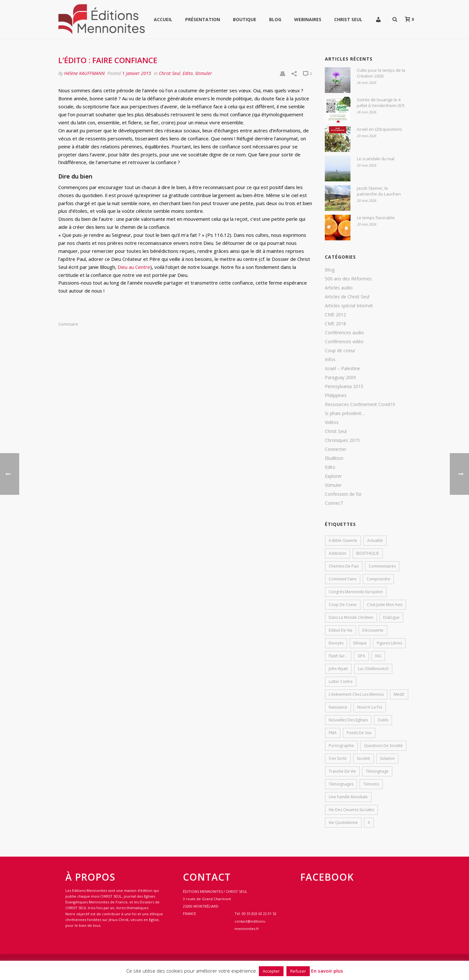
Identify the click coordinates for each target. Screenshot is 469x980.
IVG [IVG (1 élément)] (378, 656)
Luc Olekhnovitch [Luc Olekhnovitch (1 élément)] (373, 669)
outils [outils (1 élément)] (383, 720)
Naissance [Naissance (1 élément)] (338, 707)
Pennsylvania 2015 (344, 386)
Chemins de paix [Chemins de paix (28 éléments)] (344, 566)
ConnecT (334, 503)
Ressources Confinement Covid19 (360, 404)
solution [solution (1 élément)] (387, 758)
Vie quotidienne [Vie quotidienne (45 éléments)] (343, 822)
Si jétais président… (345, 413)
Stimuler (204, 73)
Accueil (163, 19)
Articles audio (339, 288)
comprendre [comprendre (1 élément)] (378, 579)
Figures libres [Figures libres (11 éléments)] (389, 643)
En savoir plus (327, 971)
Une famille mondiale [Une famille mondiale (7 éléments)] (348, 797)
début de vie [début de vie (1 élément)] (341, 630)
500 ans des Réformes (348, 279)
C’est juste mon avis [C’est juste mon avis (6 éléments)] (385, 605)
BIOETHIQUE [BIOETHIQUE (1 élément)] (368, 553)
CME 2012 (335, 315)
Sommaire (68, 324)
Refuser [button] (298, 971)
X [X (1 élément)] (369, 822)
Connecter (336, 449)
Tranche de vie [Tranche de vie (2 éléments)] (342, 771)
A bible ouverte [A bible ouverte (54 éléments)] (343, 540)
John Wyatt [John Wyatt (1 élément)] (338, 669)
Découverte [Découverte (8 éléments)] (373, 630)
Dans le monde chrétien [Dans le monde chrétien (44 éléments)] (351, 617)
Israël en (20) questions (379, 129)
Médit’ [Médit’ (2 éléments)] (399, 694)
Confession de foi (343, 494)
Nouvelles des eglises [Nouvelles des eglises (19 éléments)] (348, 720)
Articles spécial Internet (349, 306)
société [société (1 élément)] (363, 758)
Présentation (203, 19)
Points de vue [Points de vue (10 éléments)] (359, 733)
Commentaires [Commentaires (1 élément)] (382, 566)
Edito (188, 73)
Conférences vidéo (344, 342)
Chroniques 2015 (342, 440)
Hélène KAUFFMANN (84, 73)
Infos (330, 360)
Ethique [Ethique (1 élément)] (360, 643)
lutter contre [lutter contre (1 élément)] (341, 681)
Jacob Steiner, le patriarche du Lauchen (379, 191)
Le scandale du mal (376, 159)
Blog (275, 19)
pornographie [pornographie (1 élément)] (341, 746)
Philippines (336, 395)
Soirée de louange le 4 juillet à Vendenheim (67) (381, 103)
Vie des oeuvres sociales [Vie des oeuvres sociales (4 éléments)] (351, 810)
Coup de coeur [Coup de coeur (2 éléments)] (343, 605)
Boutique (245, 19)
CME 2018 (335, 324)
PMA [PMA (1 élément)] (333, 733)
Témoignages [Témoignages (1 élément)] (341, 784)
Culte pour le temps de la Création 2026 (381, 73)
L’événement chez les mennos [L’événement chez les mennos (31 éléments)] (356, 694)
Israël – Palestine (342, 369)
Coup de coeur (340, 351)
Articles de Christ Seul (347, 297)
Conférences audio (344, 333)
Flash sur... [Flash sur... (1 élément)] (338, 656)
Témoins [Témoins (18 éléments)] (371, 784)
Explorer (333, 476)
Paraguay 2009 (340, 378)
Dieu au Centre (134, 267)
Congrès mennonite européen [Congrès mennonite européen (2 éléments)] (356, 592)
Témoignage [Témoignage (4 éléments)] (377, 771)
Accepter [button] (271, 971)
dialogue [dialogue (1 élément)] (391, 617)
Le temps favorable (376, 218)
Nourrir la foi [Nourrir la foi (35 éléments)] (370, 707)
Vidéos (332, 422)
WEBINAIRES (308, 19)
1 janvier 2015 (137, 73)
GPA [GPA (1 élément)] (361, 656)
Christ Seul (348, 19)
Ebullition (334, 458)
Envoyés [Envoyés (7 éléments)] (336, 643)
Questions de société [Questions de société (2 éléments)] (383, 746)
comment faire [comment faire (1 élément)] (343, 579)
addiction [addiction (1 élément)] (337, 553)
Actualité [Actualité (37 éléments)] (375, 540)
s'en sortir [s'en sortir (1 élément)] (338, 758)
